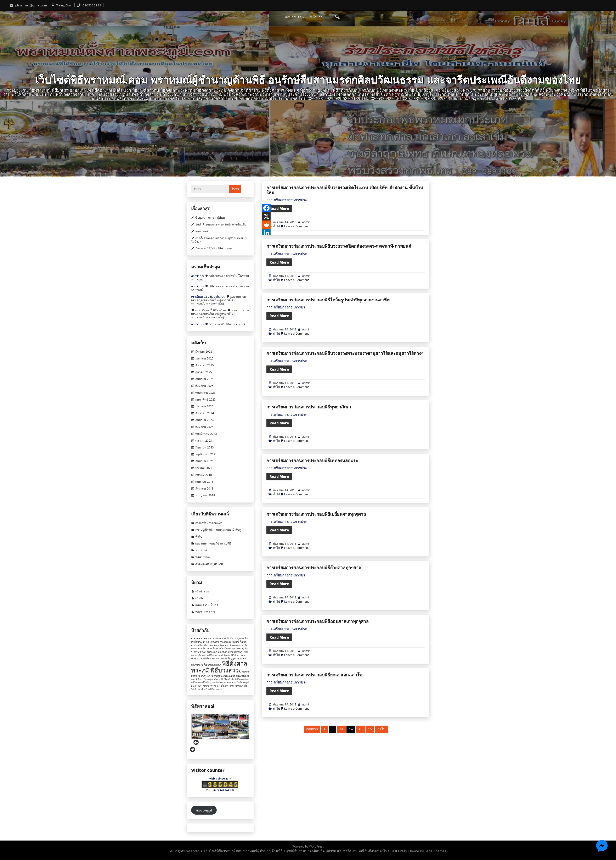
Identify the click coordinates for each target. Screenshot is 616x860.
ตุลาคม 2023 (204, 441)
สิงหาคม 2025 (204, 386)
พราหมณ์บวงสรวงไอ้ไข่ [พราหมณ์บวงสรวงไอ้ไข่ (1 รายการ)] (202, 655)
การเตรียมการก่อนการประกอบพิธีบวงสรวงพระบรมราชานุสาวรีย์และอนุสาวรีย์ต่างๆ (345, 403)
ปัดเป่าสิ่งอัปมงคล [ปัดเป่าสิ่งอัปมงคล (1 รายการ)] (209, 652)
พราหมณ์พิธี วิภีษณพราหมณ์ (227, 324)
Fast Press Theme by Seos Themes (418, 851)
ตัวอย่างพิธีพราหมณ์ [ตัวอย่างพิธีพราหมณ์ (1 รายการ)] (229, 642)
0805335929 (89, 5)
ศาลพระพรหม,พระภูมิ (209, 564)
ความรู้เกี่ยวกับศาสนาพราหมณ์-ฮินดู (218, 530)
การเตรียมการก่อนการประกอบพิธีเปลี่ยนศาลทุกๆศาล (316, 563)
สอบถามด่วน (294, 17)
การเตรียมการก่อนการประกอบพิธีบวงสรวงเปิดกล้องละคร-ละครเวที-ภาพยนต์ (339, 296)
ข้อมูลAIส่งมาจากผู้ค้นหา (211, 218)
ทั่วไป (276, 281)
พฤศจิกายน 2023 (206, 434)
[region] (220, 733)
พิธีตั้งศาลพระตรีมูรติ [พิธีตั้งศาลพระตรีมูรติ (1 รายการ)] (214, 659)
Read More (279, 263)
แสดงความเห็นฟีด (207, 605)
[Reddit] (266, 279)
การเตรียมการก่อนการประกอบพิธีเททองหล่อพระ (312, 510)
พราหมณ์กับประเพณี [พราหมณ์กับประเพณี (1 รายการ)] (238, 652)
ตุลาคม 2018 (204, 475)
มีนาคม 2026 (204, 352)
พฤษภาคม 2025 (205, 393)
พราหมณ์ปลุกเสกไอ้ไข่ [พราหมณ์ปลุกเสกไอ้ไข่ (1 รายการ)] (225, 655)
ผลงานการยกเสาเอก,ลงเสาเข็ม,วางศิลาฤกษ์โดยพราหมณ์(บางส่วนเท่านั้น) (219, 300)
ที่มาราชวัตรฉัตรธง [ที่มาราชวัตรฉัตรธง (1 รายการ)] (222, 648)
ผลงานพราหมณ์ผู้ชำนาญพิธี (213, 543)
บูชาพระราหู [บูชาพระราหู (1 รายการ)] (238, 648)
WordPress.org (205, 612)
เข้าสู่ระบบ (202, 591)
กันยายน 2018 (204, 482)
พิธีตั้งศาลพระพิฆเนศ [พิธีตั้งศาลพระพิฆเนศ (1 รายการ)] (211, 665)
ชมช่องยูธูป (204, 810)
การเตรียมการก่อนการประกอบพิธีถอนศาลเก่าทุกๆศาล (318, 671)
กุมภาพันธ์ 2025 (205, 400)
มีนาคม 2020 (204, 468)
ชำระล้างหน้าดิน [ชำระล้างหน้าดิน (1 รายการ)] (211, 642)
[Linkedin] (266, 287)
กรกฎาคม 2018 (205, 495)
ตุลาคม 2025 (204, 372)
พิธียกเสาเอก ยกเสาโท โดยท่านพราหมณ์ (220, 278)
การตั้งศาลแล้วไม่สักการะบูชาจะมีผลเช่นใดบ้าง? (219, 240)
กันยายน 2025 (204, 379)
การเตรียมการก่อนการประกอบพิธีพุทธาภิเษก (309, 456)
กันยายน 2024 (204, 420)
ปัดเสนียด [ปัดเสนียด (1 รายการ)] (223, 652)
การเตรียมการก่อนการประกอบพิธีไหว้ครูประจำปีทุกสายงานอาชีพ (328, 349)
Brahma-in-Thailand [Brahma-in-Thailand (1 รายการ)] (202, 638)
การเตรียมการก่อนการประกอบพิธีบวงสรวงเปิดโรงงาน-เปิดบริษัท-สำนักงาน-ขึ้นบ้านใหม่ (345, 244)
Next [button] (192, 750)
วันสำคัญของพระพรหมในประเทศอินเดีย (221, 224)
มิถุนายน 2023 (205, 447)
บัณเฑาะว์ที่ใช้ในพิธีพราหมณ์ (214, 248)
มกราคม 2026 (204, 358)
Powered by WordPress (308, 846)
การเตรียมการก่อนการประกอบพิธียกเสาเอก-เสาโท (314, 724)
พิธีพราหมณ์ (203, 557)
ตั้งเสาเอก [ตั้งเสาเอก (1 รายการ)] (224, 645)
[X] (266, 271)
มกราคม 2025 (204, 406)
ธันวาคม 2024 (205, 413)
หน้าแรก (316, 17)
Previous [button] (196, 743)
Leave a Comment (296, 281)
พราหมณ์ (201, 550)
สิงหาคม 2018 (204, 488)
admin (306, 277)
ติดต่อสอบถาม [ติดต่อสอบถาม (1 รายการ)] (237, 645)
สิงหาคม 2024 (204, 427)
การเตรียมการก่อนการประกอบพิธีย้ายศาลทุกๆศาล (314, 617)
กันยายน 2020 (204, 461)
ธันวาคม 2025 (205, 365)
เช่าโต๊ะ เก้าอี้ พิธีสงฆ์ (209, 310)
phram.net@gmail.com (28, 5)
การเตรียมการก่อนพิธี (209, 523)
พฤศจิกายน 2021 (206, 454)
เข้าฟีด (200, 598)
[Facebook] (266, 262)
